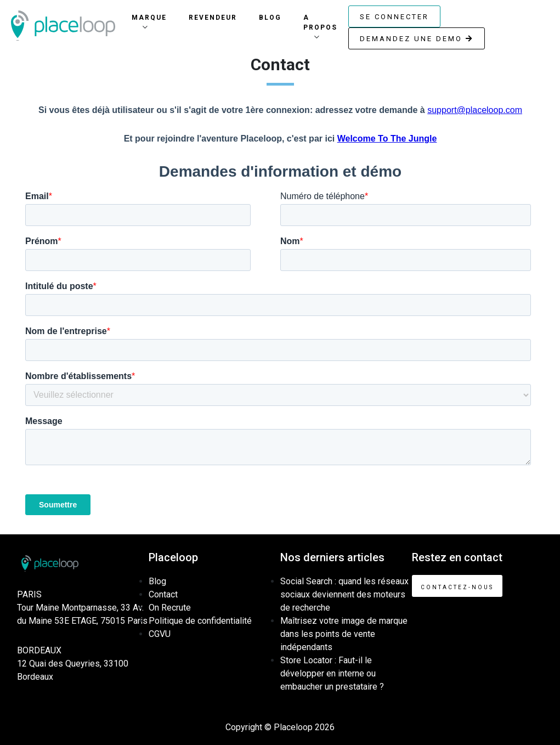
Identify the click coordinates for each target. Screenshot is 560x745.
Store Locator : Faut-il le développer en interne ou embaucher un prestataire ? (332, 673)
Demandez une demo (417, 39)
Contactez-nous (457, 587)
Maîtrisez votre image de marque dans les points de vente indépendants (344, 634)
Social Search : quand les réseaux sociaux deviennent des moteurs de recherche (344, 594)
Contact (163, 594)
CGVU (160, 634)
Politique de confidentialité (200, 621)
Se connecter (394, 17)
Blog (270, 18)
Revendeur (213, 18)
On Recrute (170, 608)
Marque (149, 18)
